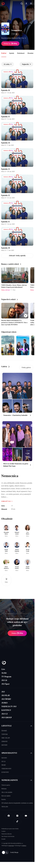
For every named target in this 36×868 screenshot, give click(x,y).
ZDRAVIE (4, 741)
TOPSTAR (5, 734)
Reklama (4, 789)
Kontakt (3, 839)
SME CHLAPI (6, 738)
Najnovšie (26, 64)
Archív (4, 673)
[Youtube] (26, 816)
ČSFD (15, 34)
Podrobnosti (21, 53)
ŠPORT (4, 765)
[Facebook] (9, 816)
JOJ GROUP (7, 718)
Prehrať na (10, 44)
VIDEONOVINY (6, 769)
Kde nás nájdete (6, 796)
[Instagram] (17, 816)
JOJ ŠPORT (6, 699)
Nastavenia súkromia (7, 834)
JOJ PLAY (6, 695)
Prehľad (4, 53)
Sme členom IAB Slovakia (8, 836)
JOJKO (4, 703)
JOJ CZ (5, 714)
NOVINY (4, 758)
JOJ (3, 692)
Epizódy (12, 53)
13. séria (8, 64)
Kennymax (11, 846)
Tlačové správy (6, 785)
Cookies (3, 831)
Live (3, 669)
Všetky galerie (26, 367)
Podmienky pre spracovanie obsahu (10, 829)
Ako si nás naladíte (7, 792)
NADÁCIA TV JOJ (9, 706)
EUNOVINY (5, 772)
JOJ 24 (4, 680)
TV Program (6, 677)
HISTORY (4, 745)
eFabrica (24, 846)
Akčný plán (5, 807)
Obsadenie (31, 53)
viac (24, 38)
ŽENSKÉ (4, 731)
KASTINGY (6, 710)
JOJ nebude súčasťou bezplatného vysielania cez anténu (17, 803)
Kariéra (4, 799)
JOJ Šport (5, 684)
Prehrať (17, 633)
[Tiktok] (17, 821)
